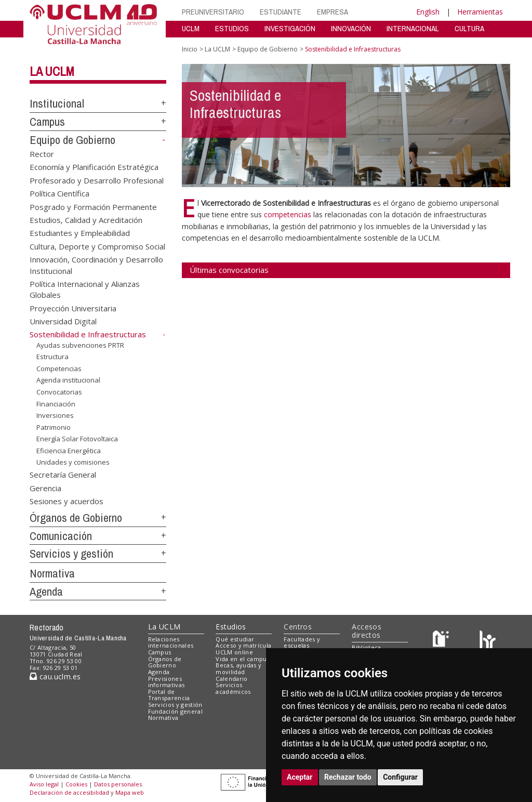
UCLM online (234, 652)
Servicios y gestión (71, 554)
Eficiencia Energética (69, 451)
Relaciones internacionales (171, 642)
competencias (289, 214)
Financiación (56, 403)
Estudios (231, 627)
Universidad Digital (63, 321)
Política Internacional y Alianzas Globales (85, 289)
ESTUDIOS (232, 28)
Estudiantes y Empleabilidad (80, 233)
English (428, 12)
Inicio (190, 49)
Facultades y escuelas (302, 642)
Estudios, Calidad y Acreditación (86, 219)
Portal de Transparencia (169, 695)
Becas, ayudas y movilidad (238, 668)
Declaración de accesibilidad (69, 792)
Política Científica (59, 193)
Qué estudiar (235, 639)
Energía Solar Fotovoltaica (77, 439)
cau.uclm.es (55, 676)
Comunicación (61, 536)
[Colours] (488, 641)
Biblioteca (366, 647)
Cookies (76, 784)
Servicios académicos (233, 688)
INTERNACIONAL (413, 28)
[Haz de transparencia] (442, 641)
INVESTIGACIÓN (290, 28)
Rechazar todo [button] (348, 777)
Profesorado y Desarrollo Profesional (97, 180)
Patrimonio (54, 427)
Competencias (59, 369)
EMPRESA (332, 12)
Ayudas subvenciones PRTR (80, 345)
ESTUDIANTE (281, 12)
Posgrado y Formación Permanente (93, 206)
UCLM (191, 28)
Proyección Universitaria (73, 308)
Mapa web (130, 792)
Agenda (46, 591)
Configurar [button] (400, 777)
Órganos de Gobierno (76, 518)
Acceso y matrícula (243, 645)
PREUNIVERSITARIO (213, 12)
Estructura (52, 357)
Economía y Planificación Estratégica (94, 167)
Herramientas (480, 12)
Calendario (231, 679)
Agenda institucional (68, 380)
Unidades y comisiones (73, 462)
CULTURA (469, 28)
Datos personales (118, 784)
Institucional (57, 103)
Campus (47, 122)
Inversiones (55, 415)
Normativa (52, 573)
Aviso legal (44, 784)
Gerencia (45, 488)
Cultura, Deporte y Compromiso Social (97, 246)
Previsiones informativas (167, 682)
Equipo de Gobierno (72, 140)
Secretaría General (63, 475)
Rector (42, 153)
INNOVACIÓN (351, 28)
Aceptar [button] (300, 777)
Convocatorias (59, 392)
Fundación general (176, 711)
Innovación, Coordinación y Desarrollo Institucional (96, 265)
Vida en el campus (243, 659)
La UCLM (52, 71)
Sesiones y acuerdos (66, 501)
